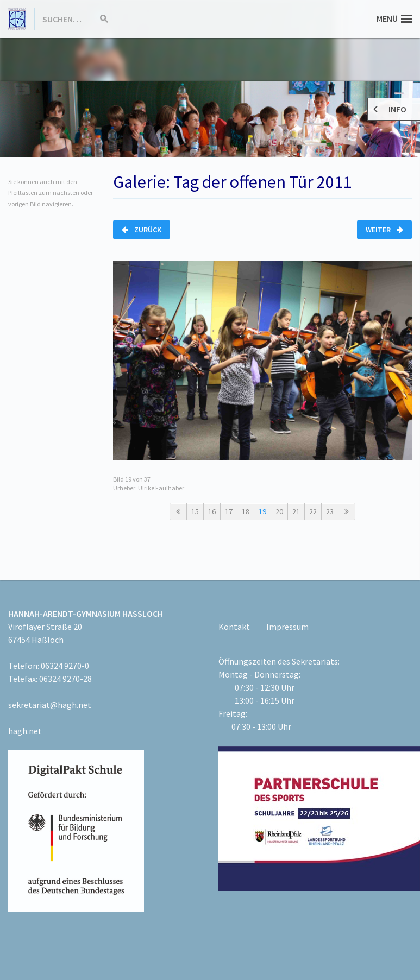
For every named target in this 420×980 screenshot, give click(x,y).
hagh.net (25, 731)
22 (313, 511)
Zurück (142, 230)
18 (246, 511)
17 (229, 511)
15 (195, 511)
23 (330, 511)
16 (212, 511)
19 (262, 511)
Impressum (287, 627)
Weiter (384, 230)
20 (279, 511)
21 (296, 511)
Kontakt (234, 627)
